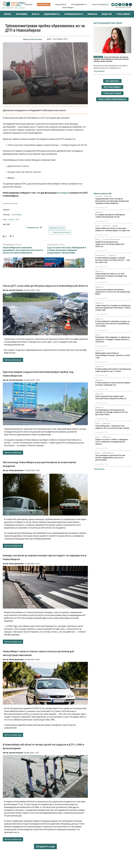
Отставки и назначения (111, 239)
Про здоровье (112, 81)
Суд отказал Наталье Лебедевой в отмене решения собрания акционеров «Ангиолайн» (67, 250)
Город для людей (112, 93)
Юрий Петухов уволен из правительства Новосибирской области (110, 244)
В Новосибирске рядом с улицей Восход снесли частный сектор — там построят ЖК (113, 260)
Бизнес (98, 226)
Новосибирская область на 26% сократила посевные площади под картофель (111, 276)
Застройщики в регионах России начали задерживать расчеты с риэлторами (110, 457)
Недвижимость (101, 255)
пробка (11, 220)
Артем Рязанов (35, 39)
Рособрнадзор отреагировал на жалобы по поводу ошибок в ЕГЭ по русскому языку (112, 412)
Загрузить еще (45, 846)
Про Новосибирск (112, 87)
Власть (98, 239)
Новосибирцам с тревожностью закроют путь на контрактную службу (112, 427)
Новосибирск (17, 215)
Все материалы (99, 71)
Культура (99, 196)
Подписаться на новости (60, 232)
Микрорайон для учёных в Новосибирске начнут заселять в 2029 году (113, 355)
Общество (108, 196)
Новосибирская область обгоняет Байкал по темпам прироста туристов (113, 229)
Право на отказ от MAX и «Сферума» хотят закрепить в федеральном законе (112, 442)
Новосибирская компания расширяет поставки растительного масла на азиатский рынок (23, 250)
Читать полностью (13, 360)
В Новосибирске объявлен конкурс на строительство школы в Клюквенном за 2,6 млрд (112, 323)
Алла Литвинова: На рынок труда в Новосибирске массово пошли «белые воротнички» (111, 59)
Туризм (115, 226)
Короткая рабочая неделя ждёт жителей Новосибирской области (111, 397)
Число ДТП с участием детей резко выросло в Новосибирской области (45, 286)
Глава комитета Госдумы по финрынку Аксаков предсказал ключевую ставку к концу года (113, 308)
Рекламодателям (123, 7)
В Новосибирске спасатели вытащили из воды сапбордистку (113, 384)
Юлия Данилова (16, 470)
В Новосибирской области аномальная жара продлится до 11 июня (113, 370)
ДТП (17, 220)
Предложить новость (57, 228)
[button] (108, 5)
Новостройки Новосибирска (112, 99)
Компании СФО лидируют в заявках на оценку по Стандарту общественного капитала (113, 339)
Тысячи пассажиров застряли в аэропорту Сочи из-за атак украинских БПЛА (113, 292)
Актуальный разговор (108, 23)
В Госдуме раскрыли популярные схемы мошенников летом (110, 216)
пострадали (63, 193)
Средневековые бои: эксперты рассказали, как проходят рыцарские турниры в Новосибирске (112, 201)
